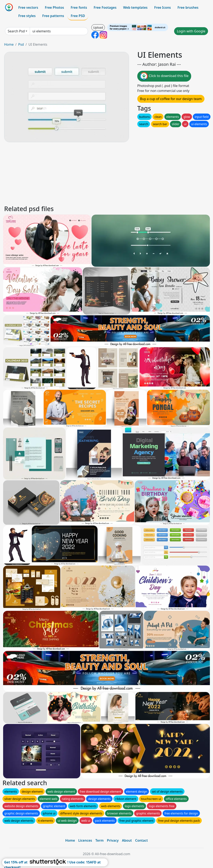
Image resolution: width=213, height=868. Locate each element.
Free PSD (78, 16)
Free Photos (54, 7)
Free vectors (28, 7)
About (127, 840)
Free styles (27, 16)
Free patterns (53, 16)
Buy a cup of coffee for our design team (171, 99)
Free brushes (188, 7)
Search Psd (16, 31)
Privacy (113, 840)
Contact (142, 840)
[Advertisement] (106, 173)
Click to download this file (164, 76)
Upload (98, 28)
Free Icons (162, 7)
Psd (21, 44)
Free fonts (79, 7)
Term (99, 840)
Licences (85, 840)
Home (9, 44)
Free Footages (105, 7)
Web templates (135, 7)
